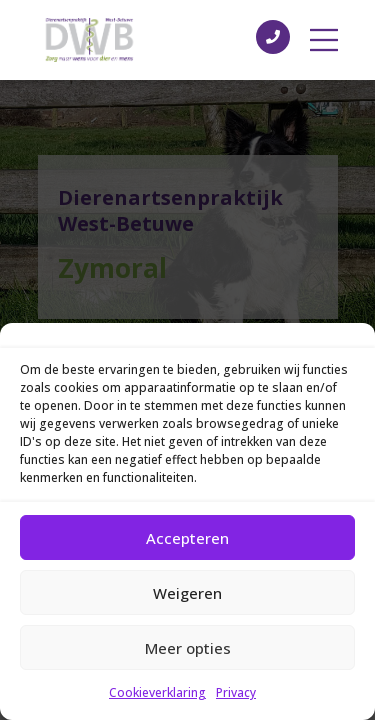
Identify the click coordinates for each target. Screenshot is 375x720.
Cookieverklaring (157, 692)
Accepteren (187, 538)
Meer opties (188, 648)
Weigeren (187, 593)
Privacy (236, 692)
